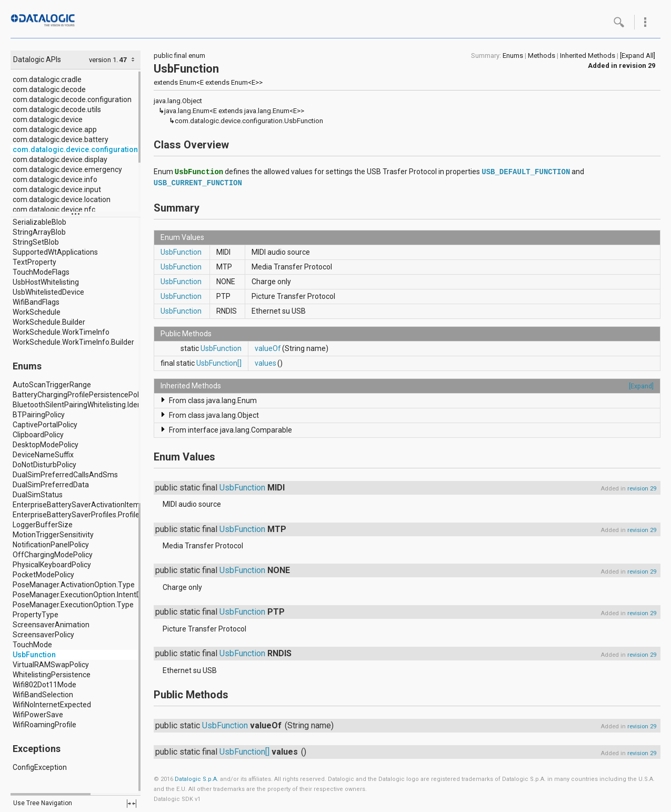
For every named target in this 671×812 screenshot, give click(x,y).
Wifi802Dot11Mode (44, 685)
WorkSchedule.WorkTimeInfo (61, 332)
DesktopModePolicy (46, 445)
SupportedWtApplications (55, 252)
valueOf (268, 348)
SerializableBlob (39, 222)
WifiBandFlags (36, 302)
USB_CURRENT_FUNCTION (198, 183)
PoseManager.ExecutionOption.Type (73, 605)
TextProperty (34, 262)
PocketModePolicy (43, 575)
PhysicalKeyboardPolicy (52, 565)
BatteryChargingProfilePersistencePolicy (80, 395)
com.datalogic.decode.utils (57, 109)
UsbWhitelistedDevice (48, 292)
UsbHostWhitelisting (46, 282)
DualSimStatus (38, 495)
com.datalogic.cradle (47, 79)
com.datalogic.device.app (55, 129)
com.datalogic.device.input (57, 189)
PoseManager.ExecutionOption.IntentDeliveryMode (97, 595)
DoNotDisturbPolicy (44, 465)
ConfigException (40, 767)
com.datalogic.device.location (62, 199)
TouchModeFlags (41, 272)
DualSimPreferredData (51, 485)
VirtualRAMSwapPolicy (51, 665)
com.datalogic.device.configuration (75, 149)
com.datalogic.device (48, 119)
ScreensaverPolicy (43, 635)
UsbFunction (34, 655)
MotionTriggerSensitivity (53, 535)
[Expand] (641, 386)
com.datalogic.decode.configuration (72, 99)
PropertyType (36, 615)
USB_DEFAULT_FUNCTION (526, 172)
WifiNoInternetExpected (52, 705)
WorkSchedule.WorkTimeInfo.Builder (73, 342)
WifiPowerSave (38, 715)
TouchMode (32, 645)
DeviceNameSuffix (43, 455)
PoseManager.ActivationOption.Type (74, 585)
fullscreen (132, 804)
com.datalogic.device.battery (61, 139)
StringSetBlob (36, 242)
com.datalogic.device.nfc (54, 209)
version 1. (103, 60)
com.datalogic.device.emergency (67, 169)
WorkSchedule (37, 312)
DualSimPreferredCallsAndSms (65, 475)
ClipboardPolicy (38, 435)
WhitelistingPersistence (52, 675)
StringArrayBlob (39, 232)
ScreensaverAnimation (51, 625)
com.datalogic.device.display (60, 159)
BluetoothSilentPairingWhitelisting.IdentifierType (93, 405)
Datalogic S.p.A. (197, 779)
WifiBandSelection (43, 695)
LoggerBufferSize (43, 525)
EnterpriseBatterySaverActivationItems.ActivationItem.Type (113, 505)
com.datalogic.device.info (55, 179)
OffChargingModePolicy (53, 555)
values (266, 363)
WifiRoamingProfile (44, 725)
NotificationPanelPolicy (51, 545)
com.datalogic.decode (49, 89)
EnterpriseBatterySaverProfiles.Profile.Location (91, 515)
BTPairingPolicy (39, 415)
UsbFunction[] (219, 363)
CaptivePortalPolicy (45, 425)
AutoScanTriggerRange (52, 385)
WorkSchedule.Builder (49, 322)
